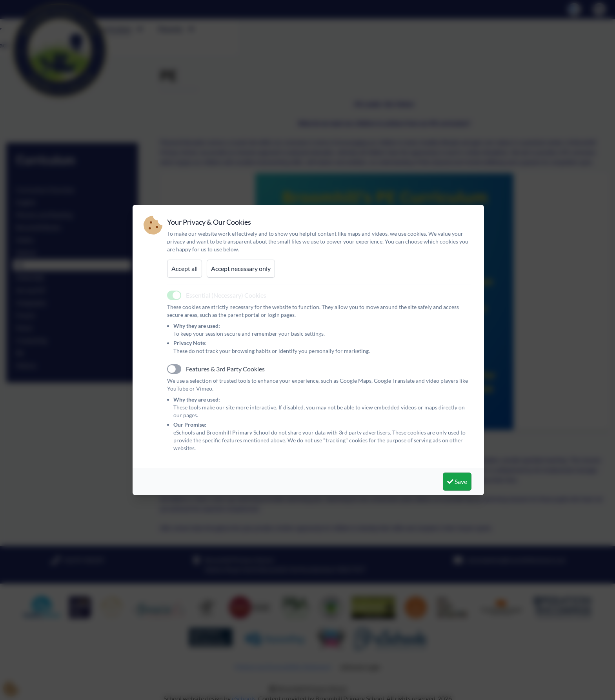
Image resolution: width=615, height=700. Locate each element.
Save (457, 481)
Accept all (185, 268)
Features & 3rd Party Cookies (225, 369)
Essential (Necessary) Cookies (226, 295)
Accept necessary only (241, 268)
